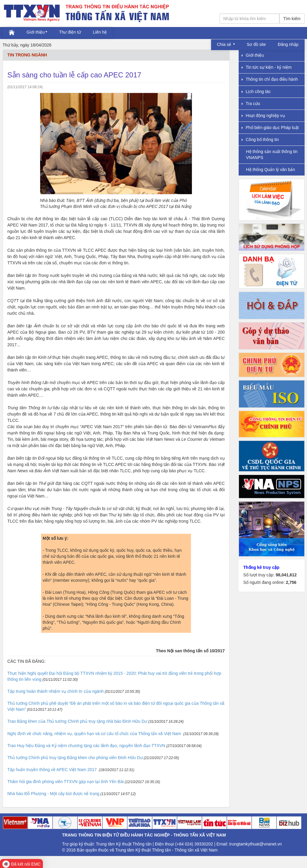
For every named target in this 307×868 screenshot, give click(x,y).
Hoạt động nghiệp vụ (263, 116)
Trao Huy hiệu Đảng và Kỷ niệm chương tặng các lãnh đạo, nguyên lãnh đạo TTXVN (86, 746)
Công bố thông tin (260, 140)
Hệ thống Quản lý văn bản (271, 170)
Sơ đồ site (256, 44)
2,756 (291, 582)
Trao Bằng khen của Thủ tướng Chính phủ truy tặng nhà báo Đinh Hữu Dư (77, 721)
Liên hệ (100, 32)
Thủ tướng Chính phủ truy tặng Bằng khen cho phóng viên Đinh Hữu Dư (75, 758)
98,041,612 (286, 575)
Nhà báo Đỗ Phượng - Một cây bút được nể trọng (54, 794)
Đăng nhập (288, 44)
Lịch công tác (256, 92)
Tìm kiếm (292, 19)
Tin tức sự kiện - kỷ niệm (267, 67)
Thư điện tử (70, 32)
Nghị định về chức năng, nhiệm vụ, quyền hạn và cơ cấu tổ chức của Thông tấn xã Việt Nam (95, 734)
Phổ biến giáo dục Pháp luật (270, 128)
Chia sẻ (225, 44)
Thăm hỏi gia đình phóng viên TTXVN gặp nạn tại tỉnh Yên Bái (66, 782)
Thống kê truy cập (261, 567)
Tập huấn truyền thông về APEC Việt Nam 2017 (53, 770)
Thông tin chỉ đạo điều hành (270, 79)
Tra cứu (251, 104)
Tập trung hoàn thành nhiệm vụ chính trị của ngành (56, 691)
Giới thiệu (36, 32)
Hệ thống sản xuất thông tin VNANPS (272, 154)
